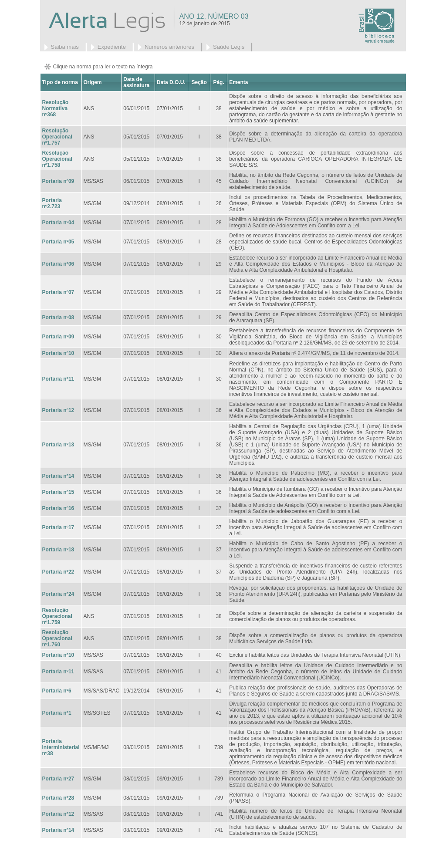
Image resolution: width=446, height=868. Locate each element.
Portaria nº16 (58, 508)
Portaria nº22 (58, 572)
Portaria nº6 (57, 691)
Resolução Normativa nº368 (56, 108)
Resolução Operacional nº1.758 (57, 159)
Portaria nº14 (58, 476)
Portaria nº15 (58, 492)
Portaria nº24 (58, 594)
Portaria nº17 (58, 527)
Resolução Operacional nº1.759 (57, 616)
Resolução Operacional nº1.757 (57, 137)
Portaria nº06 (58, 264)
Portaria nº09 (58, 181)
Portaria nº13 (58, 445)
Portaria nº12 (58, 410)
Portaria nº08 (58, 317)
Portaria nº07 (58, 292)
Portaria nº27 (58, 779)
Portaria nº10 (58, 353)
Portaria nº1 (57, 713)
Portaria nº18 (58, 550)
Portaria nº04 (58, 223)
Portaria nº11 (58, 379)
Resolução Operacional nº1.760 (57, 638)
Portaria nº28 (58, 798)
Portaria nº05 (58, 242)
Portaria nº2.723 (52, 203)
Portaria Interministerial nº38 (61, 747)
